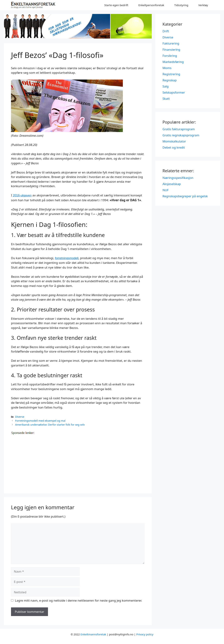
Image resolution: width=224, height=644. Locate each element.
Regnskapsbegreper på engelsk (185, 196)
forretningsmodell (67, 258)
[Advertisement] (78, 461)
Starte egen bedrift (116, 5)
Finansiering (171, 50)
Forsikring (170, 56)
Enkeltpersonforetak (151, 5)
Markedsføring (173, 62)
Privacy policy (145, 634)
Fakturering (171, 43)
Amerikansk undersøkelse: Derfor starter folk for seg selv (50, 425)
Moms (167, 68)
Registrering (171, 74)
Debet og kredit (174, 147)
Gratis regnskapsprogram (181, 135)
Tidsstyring (181, 5)
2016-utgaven (22, 195)
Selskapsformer (174, 92)
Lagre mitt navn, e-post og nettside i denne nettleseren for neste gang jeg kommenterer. (79, 600)
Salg (166, 86)
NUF (166, 190)
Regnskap (170, 80)
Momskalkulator (174, 141)
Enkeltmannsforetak (93, 634)
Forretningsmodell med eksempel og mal (40, 421)
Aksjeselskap (172, 184)
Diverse (20, 417)
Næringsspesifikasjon (178, 178)
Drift (166, 31)
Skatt (166, 99)
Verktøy (203, 5)
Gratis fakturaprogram (179, 129)
